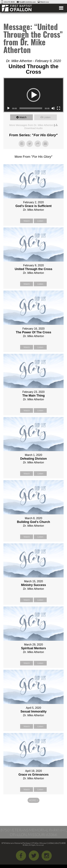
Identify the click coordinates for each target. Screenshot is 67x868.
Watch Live (44, 2)
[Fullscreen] (59, 108)
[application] (33, 95)
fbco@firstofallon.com (27, 2)
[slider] (31, 108)
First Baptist (21, 8)
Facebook (21, 856)
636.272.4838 (9, 2)
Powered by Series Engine (33, 810)
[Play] (8, 108)
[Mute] (53, 108)
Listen (47, 117)
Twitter (34, 856)
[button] (33, 95)
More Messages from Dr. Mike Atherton (31, 125)
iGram (47, 856)
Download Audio (33, 128)
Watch (23, 117)
